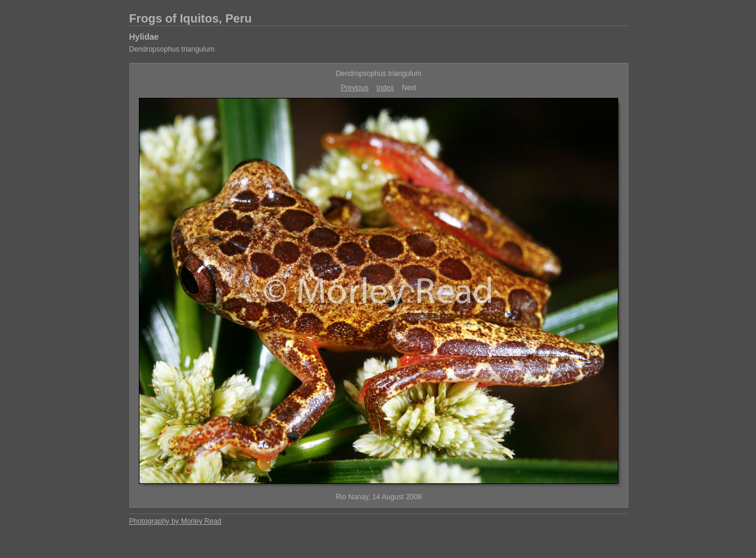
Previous (355, 88)
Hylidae (144, 37)
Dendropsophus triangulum (172, 49)
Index (385, 88)
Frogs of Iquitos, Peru (191, 18)
